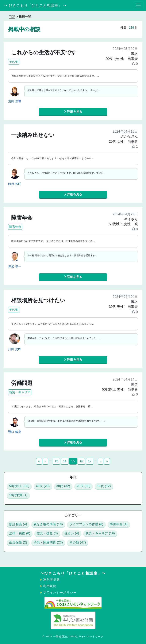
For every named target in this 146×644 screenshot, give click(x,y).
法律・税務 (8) (20, 533)
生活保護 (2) (18, 542)
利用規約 (50, 586)
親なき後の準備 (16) (48, 524)
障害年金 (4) (119, 524)
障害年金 (15, 227)
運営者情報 (52, 580)
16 (81, 461)
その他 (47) (78, 542)
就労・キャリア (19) (100, 533)
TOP (12, 17)
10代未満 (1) (18, 495)
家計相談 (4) (18, 524)
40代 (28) (43, 486)
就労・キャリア (20, 392)
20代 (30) (84, 486)
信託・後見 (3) (47, 533)
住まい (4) (72, 533)
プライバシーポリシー (60, 592)
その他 (14, 62)
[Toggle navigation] (138, 5)
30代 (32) (63, 486)
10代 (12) (104, 486)
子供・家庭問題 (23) (48, 542)
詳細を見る (73, 112)
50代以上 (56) (19, 486)
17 (90, 461)
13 (56, 461)
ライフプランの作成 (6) (86, 524)
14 (65, 461)
